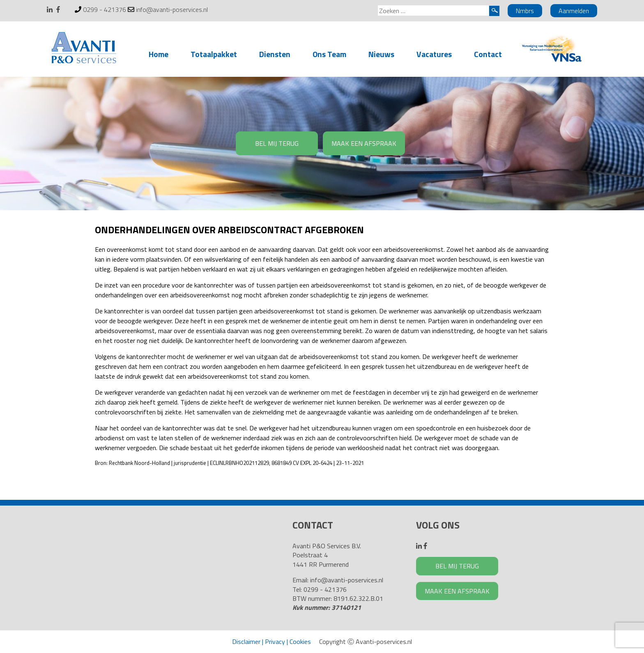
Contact (488, 54)
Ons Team (329, 54)
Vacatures (434, 54)
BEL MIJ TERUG (277, 143)
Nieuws (381, 54)
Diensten (275, 54)
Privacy (275, 642)
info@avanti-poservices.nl (172, 9)
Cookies (300, 642)
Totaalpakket (214, 54)
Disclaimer (246, 642)
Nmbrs (525, 11)
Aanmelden (574, 11)
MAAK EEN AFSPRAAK (364, 143)
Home (159, 54)
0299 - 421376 (105, 9)
